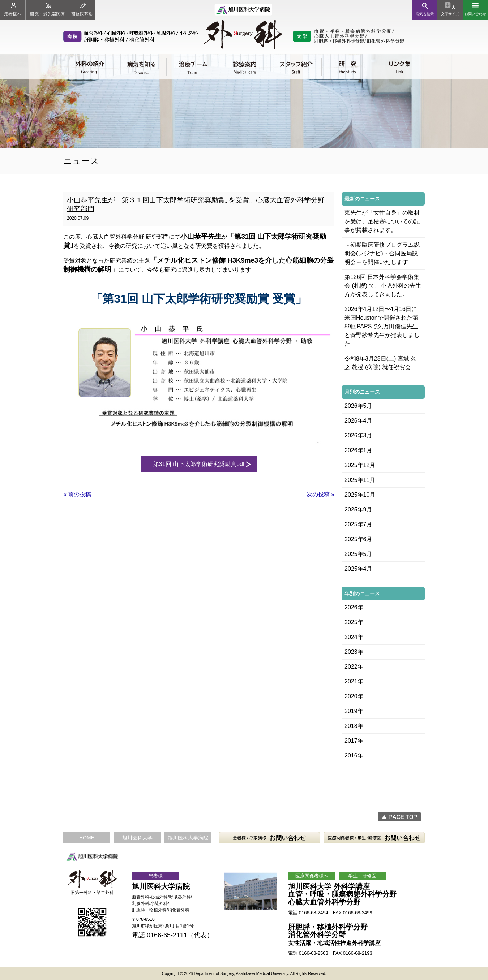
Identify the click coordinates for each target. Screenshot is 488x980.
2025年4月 (358, 569)
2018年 (354, 726)
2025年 (354, 622)
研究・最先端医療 (47, 10)
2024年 (354, 637)
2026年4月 (358, 421)
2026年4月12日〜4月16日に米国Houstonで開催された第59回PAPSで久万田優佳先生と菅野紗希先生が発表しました (382, 326)
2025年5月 (358, 554)
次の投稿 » (320, 494)
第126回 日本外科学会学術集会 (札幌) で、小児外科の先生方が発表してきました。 (383, 286)
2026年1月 (358, 450)
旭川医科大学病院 (188, 838)
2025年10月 (360, 495)
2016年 (354, 755)
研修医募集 (82, 10)
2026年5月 (358, 406)
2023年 (354, 652)
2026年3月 (358, 435)
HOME (87, 838)
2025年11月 (360, 480)
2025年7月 (358, 524)
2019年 (354, 711)
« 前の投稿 (77, 494)
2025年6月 (358, 539)
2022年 (354, 667)
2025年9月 (358, 510)
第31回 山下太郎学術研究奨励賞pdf (199, 464)
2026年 (354, 607)
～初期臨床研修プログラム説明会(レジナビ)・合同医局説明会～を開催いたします (382, 253)
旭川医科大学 (137, 838)
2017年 (354, 741)
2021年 (354, 681)
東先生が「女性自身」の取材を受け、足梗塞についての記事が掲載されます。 (382, 221)
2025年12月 (360, 465)
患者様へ (13, 10)
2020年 (354, 696)
